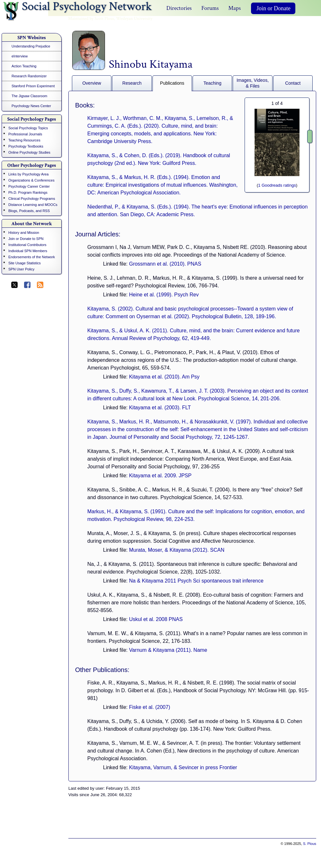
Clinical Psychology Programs (32, 199)
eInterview (20, 56)
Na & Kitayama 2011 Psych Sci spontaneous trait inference (196, 581)
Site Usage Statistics (25, 263)
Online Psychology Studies (29, 152)
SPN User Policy (21, 269)
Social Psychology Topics (28, 128)
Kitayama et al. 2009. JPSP (160, 476)
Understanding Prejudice (31, 46)
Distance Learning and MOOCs (33, 205)
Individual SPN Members (28, 251)
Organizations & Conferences (31, 180)
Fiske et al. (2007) (150, 707)
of (277, 103)
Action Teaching (24, 66)
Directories (179, 8)
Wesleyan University (134, 19)
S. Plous (310, 844)
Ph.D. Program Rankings (28, 192)
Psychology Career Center (29, 186)
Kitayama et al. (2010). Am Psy (164, 377)
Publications (172, 83)
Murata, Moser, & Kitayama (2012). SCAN (177, 550)
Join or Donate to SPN (26, 239)
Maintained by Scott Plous (91, 19)
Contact (293, 83)
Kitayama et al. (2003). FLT (160, 408)
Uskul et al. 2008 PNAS (156, 619)
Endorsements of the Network (32, 257)
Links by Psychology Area (28, 174)
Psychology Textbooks (26, 146)
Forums (210, 8)
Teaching (213, 83)
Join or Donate (273, 8)
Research (132, 83)
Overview (91, 83)
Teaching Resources (24, 140)
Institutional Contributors (27, 245)
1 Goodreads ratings (277, 185)
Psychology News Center (31, 106)
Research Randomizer (29, 76)
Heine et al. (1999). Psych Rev (164, 295)
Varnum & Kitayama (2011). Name (168, 650)
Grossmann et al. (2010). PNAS (165, 264)
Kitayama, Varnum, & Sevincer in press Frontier (183, 767)
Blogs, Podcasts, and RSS (29, 211)
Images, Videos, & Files (253, 83)
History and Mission (24, 233)
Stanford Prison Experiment (33, 86)
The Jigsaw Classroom (29, 96)
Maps (234, 8)
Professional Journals (25, 134)
